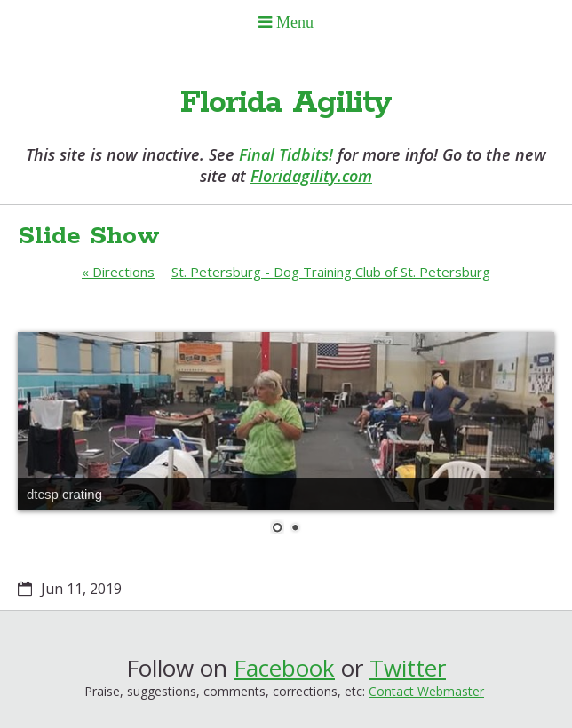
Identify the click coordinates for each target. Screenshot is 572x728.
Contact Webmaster (426, 691)
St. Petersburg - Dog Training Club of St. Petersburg (331, 272)
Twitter (408, 668)
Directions (118, 272)
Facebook (284, 668)
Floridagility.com (311, 176)
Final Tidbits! (286, 154)
